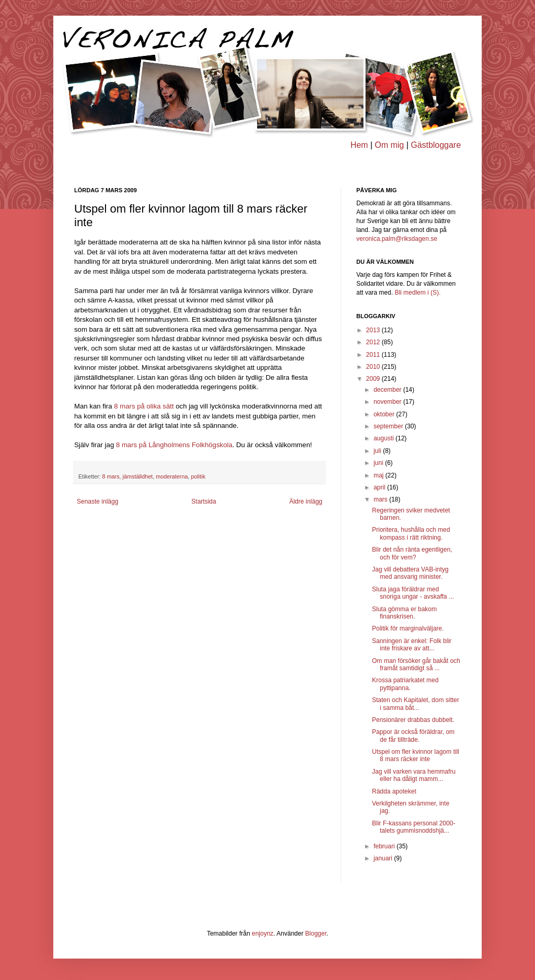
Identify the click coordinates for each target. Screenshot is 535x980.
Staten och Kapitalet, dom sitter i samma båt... (416, 704)
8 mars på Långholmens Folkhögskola (174, 445)
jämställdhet (138, 476)
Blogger (316, 934)
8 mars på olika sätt (145, 406)
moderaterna (172, 476)
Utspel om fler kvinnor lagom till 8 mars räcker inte (416, 755)
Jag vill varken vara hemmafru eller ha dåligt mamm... (414, 775)
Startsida (203, 501)
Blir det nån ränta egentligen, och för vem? (412, 553)
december (388, 390)
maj (380, 475)
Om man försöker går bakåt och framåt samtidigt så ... (416, 664)
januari (384, 858)
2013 (374, 330)
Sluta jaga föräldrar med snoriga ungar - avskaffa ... (413, 593)
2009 (374, 379)
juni (379, 463)
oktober (385, 414)
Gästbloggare (436, 145)
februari (385, 846)
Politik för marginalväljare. (408, 628)
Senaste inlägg (97, 501)
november (388, 402)
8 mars (111, 476)
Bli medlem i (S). (417, 293)
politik (198, 476)
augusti (385, 438)
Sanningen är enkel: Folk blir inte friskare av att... (412, 645)
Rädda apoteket (394, 791)
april (380, 487)
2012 (374, 342)
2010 (374, 367)
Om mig (389, 145)
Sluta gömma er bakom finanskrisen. (404, 613)
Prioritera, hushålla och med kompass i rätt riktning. (411, 533)
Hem (359, 145)
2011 (374, 355)
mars (381, 499)
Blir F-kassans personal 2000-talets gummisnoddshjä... (414, 827)
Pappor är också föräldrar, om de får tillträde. (413, 736)
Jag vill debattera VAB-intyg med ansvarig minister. (410, 573)
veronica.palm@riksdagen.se (397, 239)
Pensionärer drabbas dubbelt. (413, 720)
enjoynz (263, 934)
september (389, 426)
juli (378, 451)
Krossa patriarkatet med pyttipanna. (405, 684)
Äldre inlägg (306, 501)
